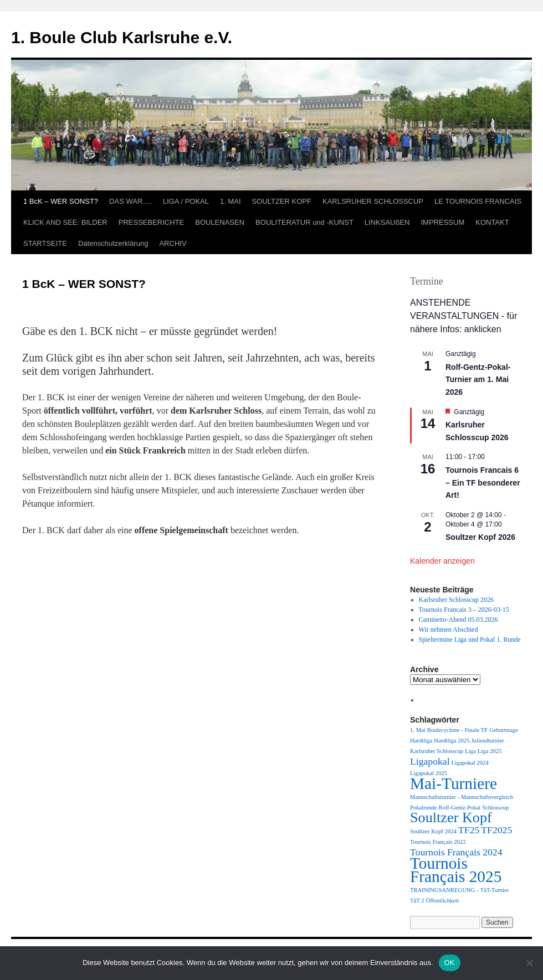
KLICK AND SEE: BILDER (65, 222)
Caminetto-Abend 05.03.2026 (459, 620)
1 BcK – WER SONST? (61, 201)
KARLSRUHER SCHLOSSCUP (373, 201)
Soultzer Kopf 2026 (480, 537)
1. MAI (230, 201)
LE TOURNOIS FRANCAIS (478, 201)
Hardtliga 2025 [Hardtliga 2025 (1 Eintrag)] (452, 741)
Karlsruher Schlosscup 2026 (456, 600)
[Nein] (529, 963)
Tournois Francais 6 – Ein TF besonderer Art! (483, 483)
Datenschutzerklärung (113, 243)
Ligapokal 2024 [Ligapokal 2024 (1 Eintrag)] (470, 763)
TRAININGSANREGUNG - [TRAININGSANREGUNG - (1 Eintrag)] (444, 890)
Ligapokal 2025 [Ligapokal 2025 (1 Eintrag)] (429, 773)
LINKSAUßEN (387, 222)
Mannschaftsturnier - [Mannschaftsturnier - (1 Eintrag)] (435, 797)
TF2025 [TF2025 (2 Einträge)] (496, 830)
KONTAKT (492, 222)
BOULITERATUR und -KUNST (304, 222)
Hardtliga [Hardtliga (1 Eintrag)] (421, 741)
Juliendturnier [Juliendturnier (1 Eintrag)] (487, 741)
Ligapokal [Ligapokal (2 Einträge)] (430, 761)
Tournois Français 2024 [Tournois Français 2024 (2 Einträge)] (456, 852)
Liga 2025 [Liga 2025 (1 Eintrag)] (490, 751)
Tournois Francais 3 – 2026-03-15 (464, 610)
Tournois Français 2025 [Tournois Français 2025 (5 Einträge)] (456, 870)
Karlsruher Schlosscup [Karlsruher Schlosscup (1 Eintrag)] (437, 751)
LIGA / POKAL (186, 201)
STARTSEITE (45, 243)
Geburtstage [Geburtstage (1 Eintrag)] (504, 730)
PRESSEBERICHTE (151, 222)
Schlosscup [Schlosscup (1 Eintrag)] (495, 808)
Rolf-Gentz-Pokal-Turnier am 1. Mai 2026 (478, 380)
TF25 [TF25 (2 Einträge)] (469, 830)
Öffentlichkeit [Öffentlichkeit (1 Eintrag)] (443, 901)
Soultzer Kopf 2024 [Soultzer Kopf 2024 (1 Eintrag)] (433, 831)
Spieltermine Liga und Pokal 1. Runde (470, 639)
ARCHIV (173, 243)
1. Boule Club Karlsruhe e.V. (122, 37)
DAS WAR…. (130, 201)
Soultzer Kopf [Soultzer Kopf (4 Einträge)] (451, 817)
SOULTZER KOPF (282, 201)
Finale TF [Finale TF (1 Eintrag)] (477, 730)
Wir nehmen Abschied (449, 630)
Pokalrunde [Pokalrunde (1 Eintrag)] (424, 808)
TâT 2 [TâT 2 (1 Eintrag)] (417, 901)
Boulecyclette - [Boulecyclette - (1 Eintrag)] (445, 730)
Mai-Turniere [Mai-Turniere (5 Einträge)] (454, 783)
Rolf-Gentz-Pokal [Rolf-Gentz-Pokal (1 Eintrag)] (460, 808)
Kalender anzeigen (442, 561)
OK (450, 963)
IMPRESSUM (442, 222)
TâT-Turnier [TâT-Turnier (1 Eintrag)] (494, 890)
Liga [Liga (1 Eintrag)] (470, 751)
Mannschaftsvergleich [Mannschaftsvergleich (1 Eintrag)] (487, 797)
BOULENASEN (220, 222)
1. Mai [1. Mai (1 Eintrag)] (418, 730)
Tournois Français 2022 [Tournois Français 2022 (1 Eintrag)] (438, 842)
